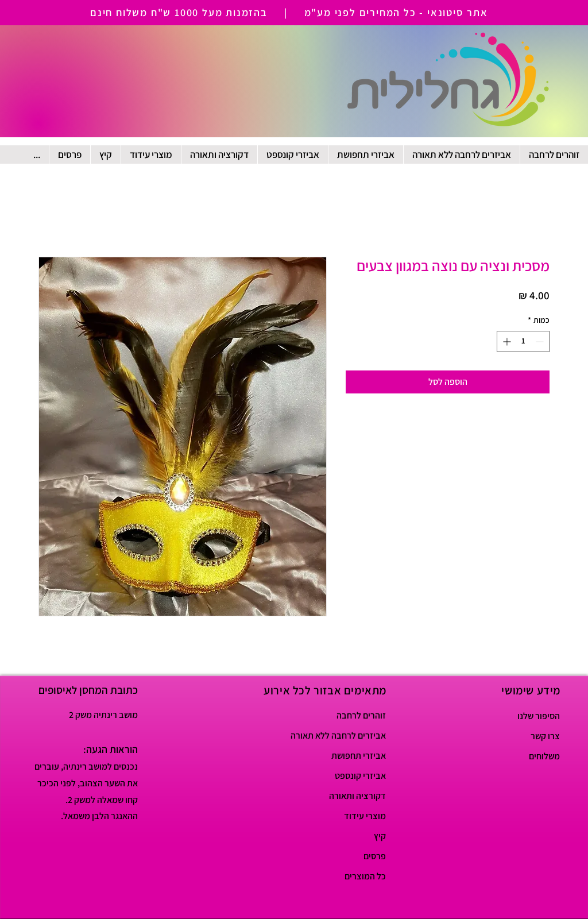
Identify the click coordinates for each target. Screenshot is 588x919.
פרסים (375, 856)
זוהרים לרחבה (361, 715)
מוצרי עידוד (365, 816)
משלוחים (544, 756)
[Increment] (506, 341)
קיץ (380, 836)
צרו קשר (545, 736)
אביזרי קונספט (360, 776)
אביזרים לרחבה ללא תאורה (345, 735)
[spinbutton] (523, 341)
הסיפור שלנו (539, 716)
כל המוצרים (365, 876)
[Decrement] (541, 341)
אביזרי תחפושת (359, 756)
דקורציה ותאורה (357, 796)
